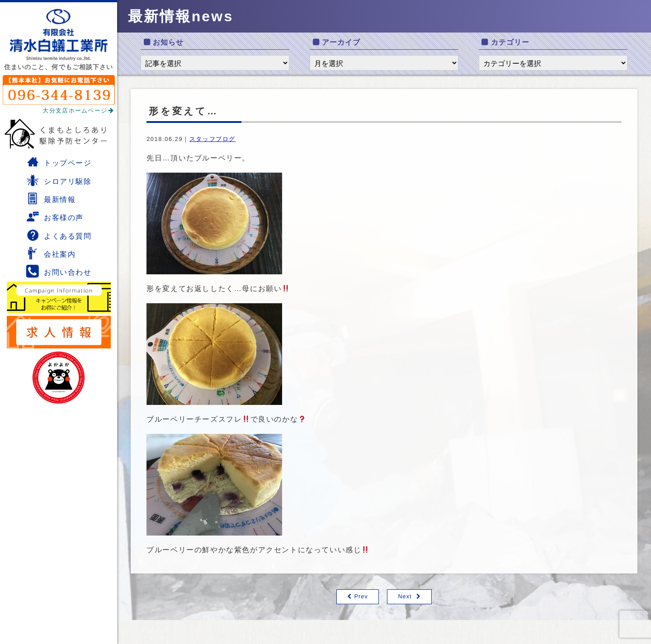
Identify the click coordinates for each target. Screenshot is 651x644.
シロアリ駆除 (59, 180)
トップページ (59, 162)
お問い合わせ (59, 271)
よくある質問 (59, 235)
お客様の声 (55, 216)
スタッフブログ (212, 139)
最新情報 (51, 198)
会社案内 (51, 253)
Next (405, 597)
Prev (361, 597)
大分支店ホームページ (78, 110)
